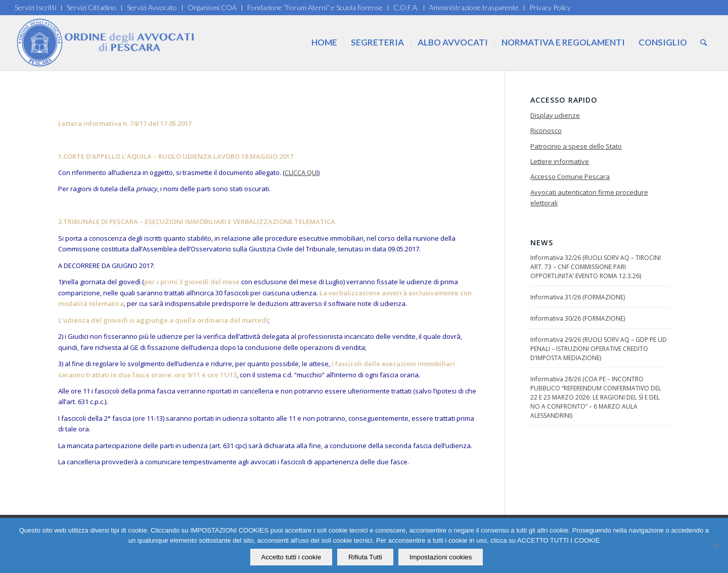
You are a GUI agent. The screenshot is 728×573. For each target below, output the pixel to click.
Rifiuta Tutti (365, 557)
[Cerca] (703, 42)
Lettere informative (560, 161)
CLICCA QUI (301, 172)
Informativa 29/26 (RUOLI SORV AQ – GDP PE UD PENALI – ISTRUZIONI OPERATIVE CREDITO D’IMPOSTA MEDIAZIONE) (599, 349)
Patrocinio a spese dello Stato (576, 146)
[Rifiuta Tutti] (715, 546)
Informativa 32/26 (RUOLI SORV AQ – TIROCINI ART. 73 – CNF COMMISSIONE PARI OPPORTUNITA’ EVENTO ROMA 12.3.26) (596, 267)
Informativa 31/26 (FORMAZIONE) (578, 297)
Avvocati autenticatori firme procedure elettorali (589, 197)
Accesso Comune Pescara (570, 177)
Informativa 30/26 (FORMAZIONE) (578, 318)
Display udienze (555, 115)
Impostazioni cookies (441, 557)
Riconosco (546, 130)
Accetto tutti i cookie (291, 557)
